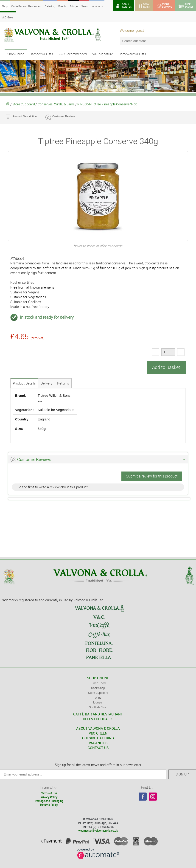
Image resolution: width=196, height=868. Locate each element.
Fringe (74, 6)
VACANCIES (98, 743)
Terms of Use (49, 793)
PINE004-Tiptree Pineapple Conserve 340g (107, 104)
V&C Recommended (73, 54)
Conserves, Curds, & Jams (56, 104)
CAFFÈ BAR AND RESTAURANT (98, 714)
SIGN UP (182, 774)
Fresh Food (98, 683)
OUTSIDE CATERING (98, 738)
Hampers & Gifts (41, 54)
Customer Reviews (64, 116)
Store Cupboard (24, 104)
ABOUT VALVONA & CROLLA (98, 728)
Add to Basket (166, 367)
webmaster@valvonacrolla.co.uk (98, 830)
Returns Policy (49, 804)
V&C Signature (103, 54)
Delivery (46, 383)
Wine (98, 697)
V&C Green (8, 17)
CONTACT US (98, 748)
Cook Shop (98, 688)
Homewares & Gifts (132, 54)
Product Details (24, 383)
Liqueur (98, 702)
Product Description (25, 116)
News (84, 6)
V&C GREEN (98, 733)
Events (62, 6)
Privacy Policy (49, 797)
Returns (63, 383)
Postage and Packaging (49, 801)
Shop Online (16, 54)
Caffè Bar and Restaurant (26, 6)
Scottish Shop (98, 707)
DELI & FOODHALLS (98, 719)
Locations (97, 6)
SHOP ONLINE (98, 678)
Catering (50, 6)
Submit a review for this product (152, 476)
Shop (5, 6)
